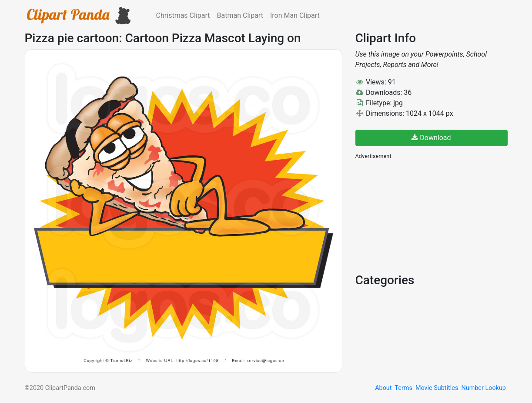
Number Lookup (483, 388)
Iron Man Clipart (295, 15)
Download (431, 138)
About (383, 388)
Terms (403, 388)
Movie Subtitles (437, 388)
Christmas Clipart (183, 15)
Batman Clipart (240, 15)
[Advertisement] (421, 215)
